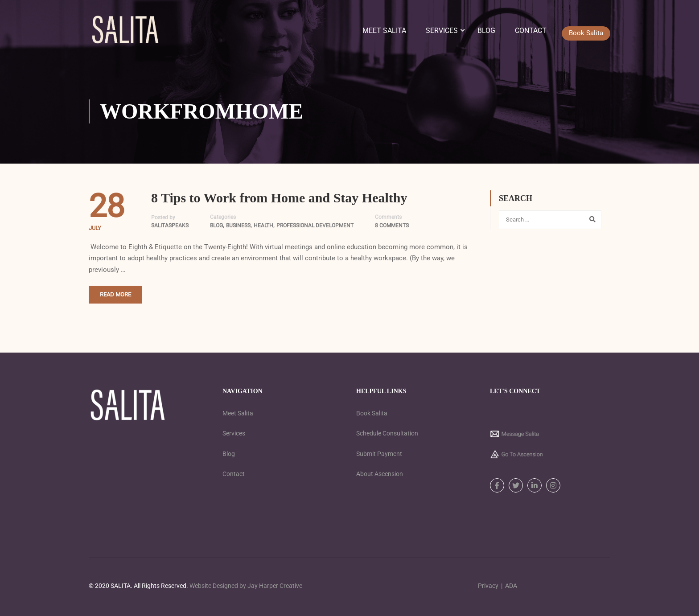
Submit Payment (379, 454)
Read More (115, 298)
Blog (486, 32)
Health (263, 230)
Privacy (488, 586)
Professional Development (315, 230)
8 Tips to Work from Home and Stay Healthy (279, 202)
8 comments (392, 230)
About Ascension (380, 474)
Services (442, 32)
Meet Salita (384, 32)
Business (238, 230)
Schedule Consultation (387, 433)
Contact (531, 32)
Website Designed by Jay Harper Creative (246, 586)
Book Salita (372, 413)
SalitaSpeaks (170, 230)
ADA (511, 586)
